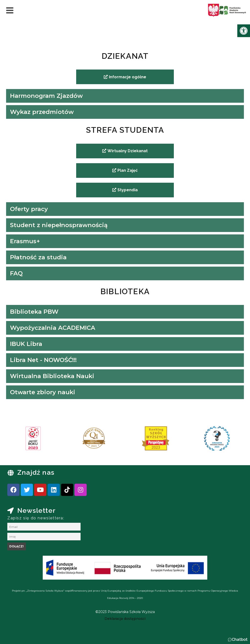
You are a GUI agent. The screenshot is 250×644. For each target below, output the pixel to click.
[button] (238, 640)
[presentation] (19, 440)
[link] (244, 31)
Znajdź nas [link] (36, 472)
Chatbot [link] (240, 639)
